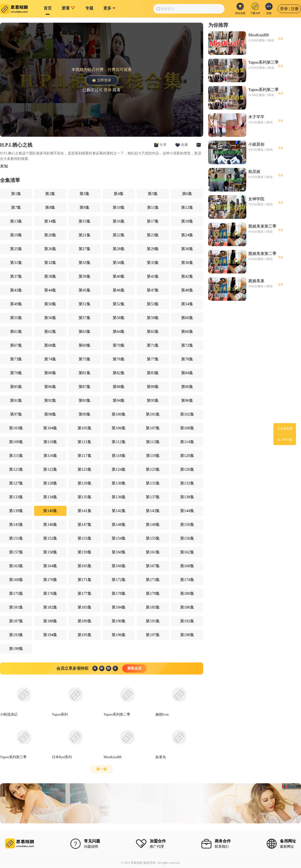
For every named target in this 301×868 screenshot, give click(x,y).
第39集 (85, 276)
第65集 (153, 331)
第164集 (50, 566)
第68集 (50, 345)
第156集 (187, 538)
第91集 (16, 400)
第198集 (187, 635)
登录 (108, 90)
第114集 (187, 442)
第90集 (187, 387)
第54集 (187, 304)
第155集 (153, 538)
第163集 (16, 566)
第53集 (153, 304)
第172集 (119, 580)
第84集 (187, 373)
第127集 (16, 483)
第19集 (16, 235)
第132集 (187, 483)
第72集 (187, 345)
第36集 (187, 263)
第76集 (119, 359)
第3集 (85, 194)
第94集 (119, 400)
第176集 (50, 593)
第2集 (50, 194)
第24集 (187, 235)
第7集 (16, 207)
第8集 (50, 207)
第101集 (153, 414)
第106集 (119, 428)
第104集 (50, 428)
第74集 (50, 359)
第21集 (85, 235)
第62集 (50, 331)
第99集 (85, 414)
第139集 (16, 511)
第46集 (119, 290)
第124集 (119, 469)
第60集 (187, 318)
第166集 (119, 566)
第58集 (119, 318)
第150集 (187, 524)
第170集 (50, 580)
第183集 (85, 607)
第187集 (16, 621)
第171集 (85, 580)
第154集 (119, 538)
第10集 (119, 207)
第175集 (16, 593)
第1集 (16, 194)
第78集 (187, 359)
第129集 (85, 483)
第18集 (187, 221)
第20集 (50, 235)
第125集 (153, 469)
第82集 (119, 373)
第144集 (187, 511)
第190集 (119, 621)
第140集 (50, 511)
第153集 (85, 538)
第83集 (153, 373)
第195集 (85, 635)
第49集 (16, 304)
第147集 (85, 524)
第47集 (153, 290)
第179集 (153, 593)
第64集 (119, 331)
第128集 (50, 483)
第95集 (153, 400)
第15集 (85, 221)
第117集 (84, 456)
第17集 (153, 221)
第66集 (187, 331)
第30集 (187, 249)
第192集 (187, 621)
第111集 (84, 442)
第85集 (16, 387)
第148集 (119, 524)
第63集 (85, 331)
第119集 (153, 456)
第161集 (153, 552)
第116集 (50, 456)
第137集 (153, 497)
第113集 (153, 442)
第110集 (50, 442)
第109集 (16, 442)
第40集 (119, 276)
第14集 (50, 221)
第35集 (153, 263)
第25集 (16, 249)
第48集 (187, 290)
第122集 (50, 469)
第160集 (119, 552)
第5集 (153, 194)
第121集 (16, 469)
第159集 (85, 552)
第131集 (153, 483)
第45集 (85, 290)
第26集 (50, 249)
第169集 (16, 580)
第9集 (85, 207)
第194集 (50, 635)
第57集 (85, 318)
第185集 (153, 607)
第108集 (187, 428)
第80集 (50, 373)
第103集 (16, 428)
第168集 (187, 566)
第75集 (85, 359)
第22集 (119, 235)
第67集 (16, 345)
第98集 (50, 414)
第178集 (119, 593)
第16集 (119, 221)
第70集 (119, 345)
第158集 (50, 552)
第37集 (16, 276)
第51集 (85, 304)
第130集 (119, 483)
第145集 (16, 524)
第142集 (119, 511)
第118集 (119, 456)
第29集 (153, 249)
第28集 (119, 249)
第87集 (85, 387)
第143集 (153, 511)
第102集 (187, 414)
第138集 (187, 497)
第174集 (187, 580)
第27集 (85, 249)
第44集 (50, 290)
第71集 (153, 345)
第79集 (16, 373)
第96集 (187, 400)
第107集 (153, 428)
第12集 (187, 207)
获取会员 (134, 668)
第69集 (85, 345)
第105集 (85, 428)
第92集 (50, 400)
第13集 (16, 221)
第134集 (50, 497)
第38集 (50, 276)
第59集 (153, 318)
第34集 (119, 263)
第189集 (85, 621)
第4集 (119, 194)
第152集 (50, 538)
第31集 (16, 263)
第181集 (16, 607)
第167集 (153, 566)
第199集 (16, 649)
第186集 (187, 607)
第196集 (119, 635)
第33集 (85, 263)
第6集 (187, 194)
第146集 (50, 524)
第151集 (16, 538)
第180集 (187, 593)
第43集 (16, 290)
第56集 (50, 318)
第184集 (119, 607)
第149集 (153, 524)
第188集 (50, 621)
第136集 (119, 497)
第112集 (119, 442)
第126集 (187, 469)
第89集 (153, 387)
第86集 (50, 387)
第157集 (16, 552)
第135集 (85, 497)
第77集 (153, 359)
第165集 (85, 566)
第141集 (85, 511)
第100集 (119, 414)
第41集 (153, 276)
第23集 (153, 235)
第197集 (153, 635)
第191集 (153, 621)
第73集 (16, 359)
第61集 (16, 331)
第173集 (153, 580)
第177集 (85, 593)
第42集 (187, 276)
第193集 (16, 635)
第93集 (85, 400)
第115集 (16, 456)
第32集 (50, 263)
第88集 (119, 387)
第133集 (16, 497)
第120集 (187, 456)
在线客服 (285, 429)
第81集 (85, 373)
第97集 (16, 414)
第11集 (153, 207)
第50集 (50, 304)
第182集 (50, 607)
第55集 (16, 318)
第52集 (119, 304)
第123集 (85, 469)
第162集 (187, 552)
